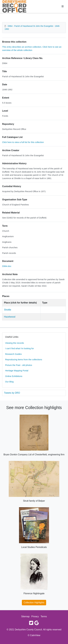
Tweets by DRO (12, 393)
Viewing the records (14, 343)
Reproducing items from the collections (24, 359)
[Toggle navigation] (63, 6)
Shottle (8, 310)
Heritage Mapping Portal (17, 371)
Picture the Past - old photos (19, 365)
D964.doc (7, 266)
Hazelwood (10, 317)
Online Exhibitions (14, 376)
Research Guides (13, 354)
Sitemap (25, 616)
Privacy (35, 616)
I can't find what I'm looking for (19, 348)
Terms (44, 616)
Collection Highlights (34, 603)
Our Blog (9, 382)
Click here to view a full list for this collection (23, 142)
